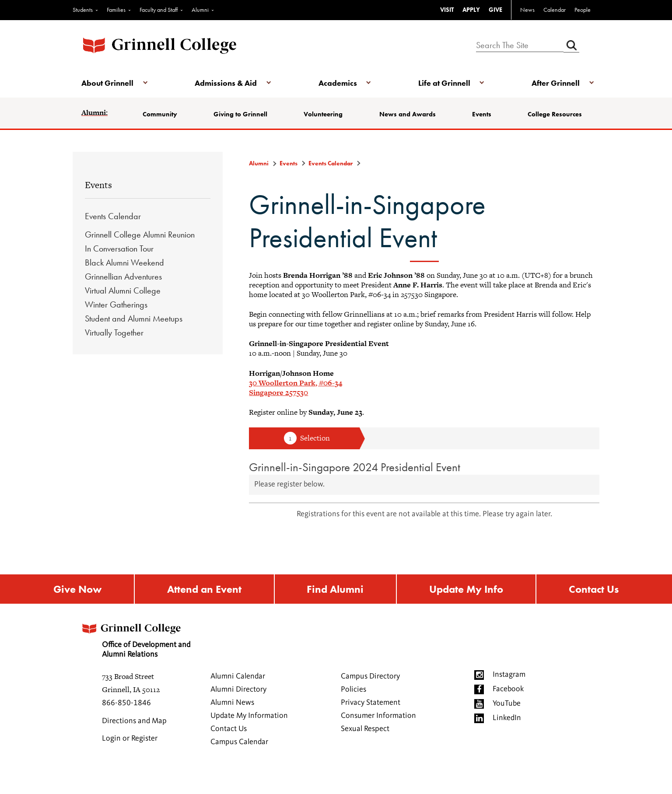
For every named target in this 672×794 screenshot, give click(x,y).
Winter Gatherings (116, 304)
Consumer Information (378, 716)
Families (116, 10)
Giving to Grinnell (240, 114)
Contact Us (594, 589)
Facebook (508, 689)
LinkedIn (507, 718)
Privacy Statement (371, 703)
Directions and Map (134, 721)
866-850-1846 (126, 703)
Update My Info (466, 589)
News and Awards (408, 114)
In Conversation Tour (119, 248)
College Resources (555, 114)
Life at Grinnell (444, 83)
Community (160, 114)
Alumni (200, 10)
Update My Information (249, 716)
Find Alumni (335, 589)
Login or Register (130, 738)
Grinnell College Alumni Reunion (140, 234)
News (527, 10)
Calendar (555, 10)
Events (482, 114)
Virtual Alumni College (123, 290)
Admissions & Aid (226, 83)
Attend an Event (204, 589)
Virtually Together (114, 332)
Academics (338, 83)
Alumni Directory (238, 689)
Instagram (509, 675)
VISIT (447, 10)
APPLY (471, 10)
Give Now (77, 589)
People (583, 10)
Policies (353, 689)
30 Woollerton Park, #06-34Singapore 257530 (296, 388)
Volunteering (323, 114)
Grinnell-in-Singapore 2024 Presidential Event (355, 467)
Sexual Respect (365, 729)
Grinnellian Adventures (123, 276)
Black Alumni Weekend (124, 262)
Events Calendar (113, 216)
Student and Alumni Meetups (134, 318)
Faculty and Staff (159, 10)
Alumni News (232, 703)
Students (83, 10)
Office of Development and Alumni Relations (135, 638)
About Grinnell (107, 83)
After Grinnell (556, 83)
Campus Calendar (239, 742)
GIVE (495, 10)
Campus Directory (370, 676)
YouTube (507, 703)
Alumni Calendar (238, 676)
